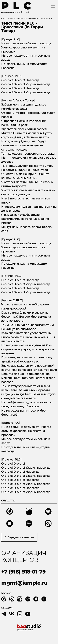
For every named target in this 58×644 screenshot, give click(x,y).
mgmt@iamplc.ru (24, 583)
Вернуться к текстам (19, 537)
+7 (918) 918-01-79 (23, 572)
